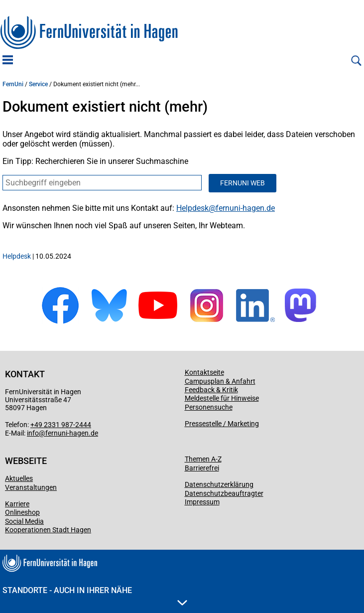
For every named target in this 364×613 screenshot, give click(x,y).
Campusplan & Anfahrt (220, 381)
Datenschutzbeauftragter (224, 493)
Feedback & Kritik (211, 390)
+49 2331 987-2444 (61, 425)
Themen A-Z (203, 459)
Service (38, 84)
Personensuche (209, 407)
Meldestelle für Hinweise (222, 398)
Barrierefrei (202, 468)
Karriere (17, 504)
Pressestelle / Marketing (222, 424)
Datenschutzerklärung (219, 484)
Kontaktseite (204, 372)
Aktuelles (19, 478)
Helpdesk (192, 208)
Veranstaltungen (31, 487)
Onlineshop (22, 512)
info (33, 433)
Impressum (202, 502)
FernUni (13, 84)
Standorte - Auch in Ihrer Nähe (95, 596)
